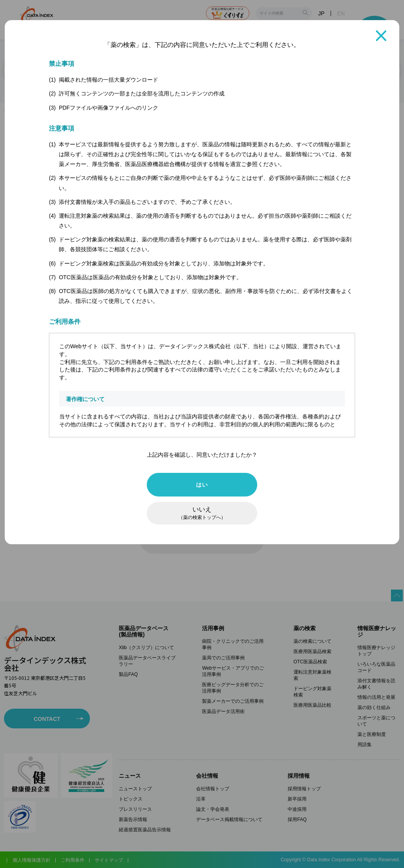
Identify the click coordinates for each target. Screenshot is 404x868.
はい (202, 485)
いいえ (202, 513)
